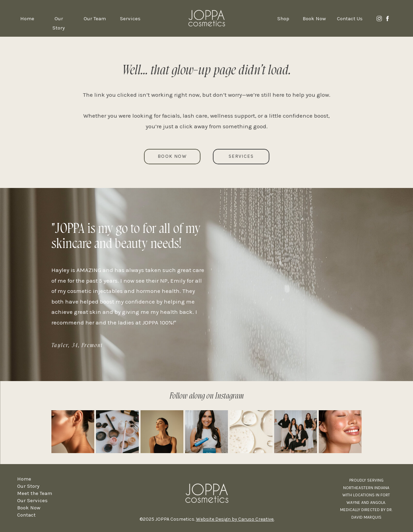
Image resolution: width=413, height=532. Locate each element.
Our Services (32, 500)
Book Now (29, 508)
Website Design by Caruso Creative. (235, 519)
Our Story (28, 486)
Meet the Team (35, 493)
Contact (26, 515)
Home (24, 479)
